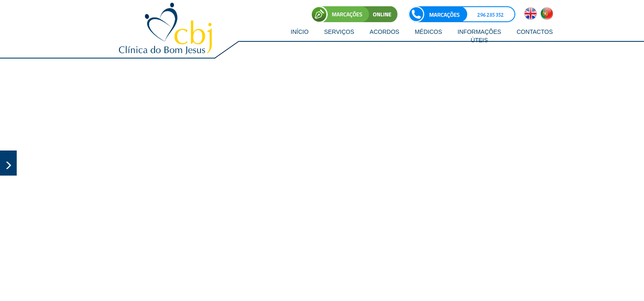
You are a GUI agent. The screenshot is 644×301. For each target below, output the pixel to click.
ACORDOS (385, 32)
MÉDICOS (428, 32)
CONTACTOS (535, 32)
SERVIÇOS (339, 32)
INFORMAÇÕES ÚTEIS (479, 36)
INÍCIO (300, 32)
